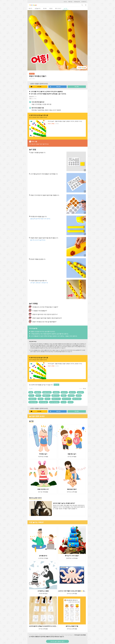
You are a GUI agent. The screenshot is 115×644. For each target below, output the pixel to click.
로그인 (65, 2)
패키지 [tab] (30, 8)
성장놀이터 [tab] (38, 8)
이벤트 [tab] (51, 8)
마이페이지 (84, 2)
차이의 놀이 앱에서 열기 (58, 641)
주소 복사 (77, 87)
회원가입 (70, 2)
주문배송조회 (77, 2)
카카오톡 (36, 87)
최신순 (84, 389)
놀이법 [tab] (65, 8)
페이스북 (55, 87)
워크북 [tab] (45, 8)
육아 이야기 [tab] (58, 8)
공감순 (81, 389)
